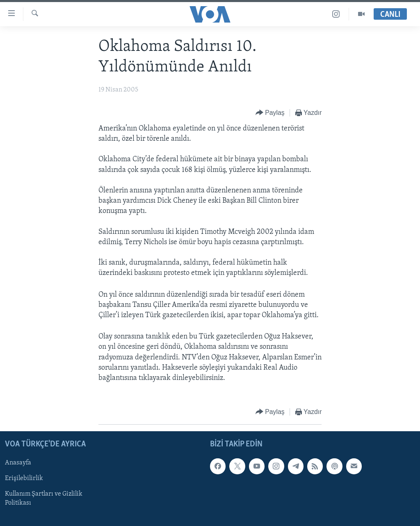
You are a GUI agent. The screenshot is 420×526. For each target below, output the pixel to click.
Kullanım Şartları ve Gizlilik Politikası (44, 499)
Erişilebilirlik (24, 479)
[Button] (270, 113)
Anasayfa (18, 463)
